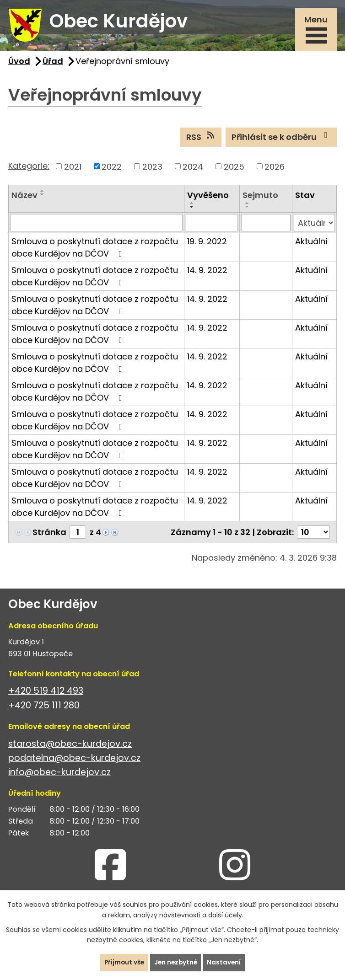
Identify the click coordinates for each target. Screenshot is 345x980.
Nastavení (226, 962)
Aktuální (311, 244)
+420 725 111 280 (44, 708)
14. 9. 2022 (207, 273)
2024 (193, 169)
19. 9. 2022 (207, 244)
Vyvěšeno (208, 198)
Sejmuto (260, 198)
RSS (201, 139)
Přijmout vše (123, 962)
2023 (152, 169)
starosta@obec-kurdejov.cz (70, 746)
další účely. (226, 915)
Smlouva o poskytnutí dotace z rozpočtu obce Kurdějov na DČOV (95, 279)
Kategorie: (29, 168)
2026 (275, 169)
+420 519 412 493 (46, 693)
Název (24, 198)
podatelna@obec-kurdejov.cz (74, 760)
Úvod (19, 63)
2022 (112, 169)
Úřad (53, 63)
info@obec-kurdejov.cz (59, 774)
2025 (234, 169)
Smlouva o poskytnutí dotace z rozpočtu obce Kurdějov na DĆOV (95, 250)
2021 (73, 169)
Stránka (49, 535)
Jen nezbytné (176, 962)
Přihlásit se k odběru (281, 139)
